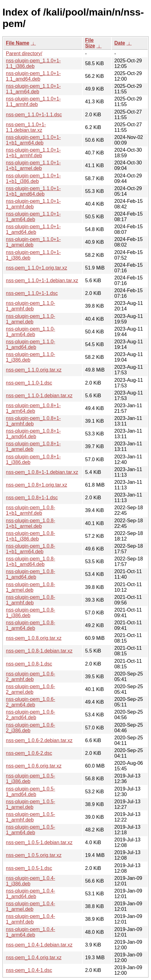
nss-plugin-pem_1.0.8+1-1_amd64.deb (33, 434)
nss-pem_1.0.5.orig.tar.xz (34, 855)
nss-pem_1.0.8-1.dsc (29, 664)
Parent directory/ (24, 53)
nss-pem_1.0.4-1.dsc (29, 970)
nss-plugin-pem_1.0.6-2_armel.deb (30, 689)
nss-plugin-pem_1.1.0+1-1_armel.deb (33, 242)
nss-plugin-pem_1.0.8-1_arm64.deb (30, 625)
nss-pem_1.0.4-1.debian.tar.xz (39, 945)
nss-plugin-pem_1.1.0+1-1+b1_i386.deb (33, 178)
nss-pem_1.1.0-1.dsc (29, 383)
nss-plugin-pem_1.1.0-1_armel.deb (30, 319)
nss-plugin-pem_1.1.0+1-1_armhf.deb (33, 204)
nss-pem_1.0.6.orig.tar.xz (34, 766)
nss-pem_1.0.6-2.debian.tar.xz (39, 740)
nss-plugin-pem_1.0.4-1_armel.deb (30, 906)
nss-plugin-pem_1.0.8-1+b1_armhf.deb (30, 510)
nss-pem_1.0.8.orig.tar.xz (34, 638)
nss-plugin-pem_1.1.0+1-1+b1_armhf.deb (33, 153)
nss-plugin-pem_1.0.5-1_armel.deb (30, 804)
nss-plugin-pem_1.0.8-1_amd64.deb (30, 574)
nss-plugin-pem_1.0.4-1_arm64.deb (30, 932)
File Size (90, 43)
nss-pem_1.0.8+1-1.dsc (32, 498)
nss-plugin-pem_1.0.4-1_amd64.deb (30, 894)
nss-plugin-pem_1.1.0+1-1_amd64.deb (33, 229)
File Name (18, 43)
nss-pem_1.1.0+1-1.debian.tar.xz (42, 281)
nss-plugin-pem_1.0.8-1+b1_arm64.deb (30, 549)
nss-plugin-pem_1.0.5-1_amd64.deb (30, 792)
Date (120, 43)
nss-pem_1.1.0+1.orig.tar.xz (37, 268)
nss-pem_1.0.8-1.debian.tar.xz (39, 651)
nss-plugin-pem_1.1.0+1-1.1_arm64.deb (33, 89)
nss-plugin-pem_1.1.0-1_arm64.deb (30, 332)
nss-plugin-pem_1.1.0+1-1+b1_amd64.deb (33, 191)
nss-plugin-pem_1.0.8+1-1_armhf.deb (33, 421)
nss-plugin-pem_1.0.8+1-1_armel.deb (33, 446)
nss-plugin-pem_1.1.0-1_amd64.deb (30, 344)
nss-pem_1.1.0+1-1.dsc (32, 293)
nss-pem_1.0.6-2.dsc (29, 753)
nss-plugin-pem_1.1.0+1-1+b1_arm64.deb (33, 140)
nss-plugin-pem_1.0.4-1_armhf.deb (30, 919)
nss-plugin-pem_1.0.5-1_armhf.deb (30, 817)
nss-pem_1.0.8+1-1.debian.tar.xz (42, 472)
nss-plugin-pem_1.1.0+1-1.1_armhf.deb (33, 102)
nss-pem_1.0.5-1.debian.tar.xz (39, 842)
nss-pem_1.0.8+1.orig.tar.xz (37, 485)
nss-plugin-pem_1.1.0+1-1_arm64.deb (33, 217)
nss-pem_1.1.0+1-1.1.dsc (34, 115)
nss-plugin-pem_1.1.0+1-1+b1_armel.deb (33, 165)
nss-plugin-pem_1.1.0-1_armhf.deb (30, 306)
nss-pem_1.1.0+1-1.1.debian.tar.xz (26, 127)
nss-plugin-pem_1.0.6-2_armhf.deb (30, 677)
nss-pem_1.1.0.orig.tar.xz (34, 370)
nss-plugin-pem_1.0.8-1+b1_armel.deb (30, 523)
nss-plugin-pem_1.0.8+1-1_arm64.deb (33, 408)
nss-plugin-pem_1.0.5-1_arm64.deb (30, 830)
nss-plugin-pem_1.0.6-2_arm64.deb (30, 702)
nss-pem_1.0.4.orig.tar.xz (34, 958)
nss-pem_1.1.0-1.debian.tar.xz (39, 396)
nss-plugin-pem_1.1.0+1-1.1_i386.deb (33, 63)
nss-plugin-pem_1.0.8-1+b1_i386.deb (30, 536)
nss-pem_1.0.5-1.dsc (29, 868)
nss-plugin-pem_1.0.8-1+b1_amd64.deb (30, 561)
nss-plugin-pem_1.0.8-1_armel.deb (30, 587)
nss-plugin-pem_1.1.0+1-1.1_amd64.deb (33, 76)
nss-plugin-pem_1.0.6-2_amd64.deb (30, 715)
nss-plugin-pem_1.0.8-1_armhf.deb (30, 600)
